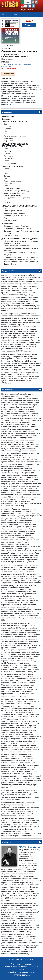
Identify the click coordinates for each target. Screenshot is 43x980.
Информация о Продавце (21, 964)
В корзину (29, 25)
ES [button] (33, 2)
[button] (22, 6)
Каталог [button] (14, 14)
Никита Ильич (29, 847)
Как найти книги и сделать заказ (22, 972)
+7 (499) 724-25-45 (27, 10)
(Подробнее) (15, 104)
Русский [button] (27, 2)
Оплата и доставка (22, 975)
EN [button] (36, 2)
